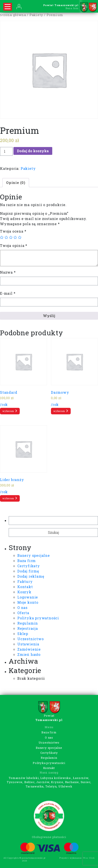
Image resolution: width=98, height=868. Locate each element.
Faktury (25, 581)
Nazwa (8, 272)
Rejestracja (28, 628)
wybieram (10, 411)
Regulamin (28, 623)
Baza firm (27, 561)
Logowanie (28, 597)
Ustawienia (28, 644)
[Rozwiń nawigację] (8, 7)
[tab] (16, 183)
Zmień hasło (29, 654)
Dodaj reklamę (31, 576)
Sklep (23, 634)
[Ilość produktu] (6, 151)
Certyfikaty (29, 566)
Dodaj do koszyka (33, 151)
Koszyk (24, 592)
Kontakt (25, 587)
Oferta (23, 613)
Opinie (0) (16, 183)
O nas (22, 608)
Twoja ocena (13, 231)
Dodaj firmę (28, 571)
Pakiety (36, 15)
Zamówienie (29, 649)
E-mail (8, 293)
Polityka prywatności (38, 618)
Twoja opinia (14, 246)
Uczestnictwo (31, 639)
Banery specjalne (34, 555)
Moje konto (28, 602)
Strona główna (13, 15)
